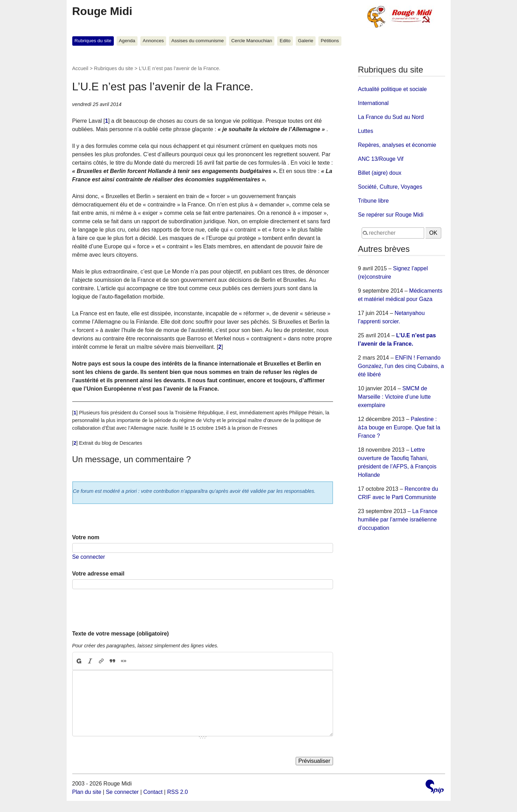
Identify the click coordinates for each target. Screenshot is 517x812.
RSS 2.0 (178, 792)
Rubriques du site (93, 41)
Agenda (127, 41)
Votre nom (86, 537)
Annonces (153, 41)
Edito (285, 41)
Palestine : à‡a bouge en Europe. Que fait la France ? (399, 427)
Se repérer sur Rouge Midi (391, 215)
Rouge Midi (102, 11)
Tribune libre (373, 201)
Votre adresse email (98, 574)
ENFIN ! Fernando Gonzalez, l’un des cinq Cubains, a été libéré (401, 366)
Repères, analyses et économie (397, 145)
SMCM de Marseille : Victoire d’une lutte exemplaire (394, 397)
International (373, 103)
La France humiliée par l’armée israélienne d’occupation (398, 520)
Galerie (306, 41)
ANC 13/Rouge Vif (381, 159)
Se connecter (89, 557)
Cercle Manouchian (252, 41)
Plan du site (87, 792)
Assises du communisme (198, 41)
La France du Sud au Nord (391, 117)
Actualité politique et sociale (392, 89)
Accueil (80, 68)
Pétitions (330, 41)
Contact (153, 792)
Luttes (365, 131)
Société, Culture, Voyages (390, 187)
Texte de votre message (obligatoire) (121, 634)
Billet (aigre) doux (380, 173)
